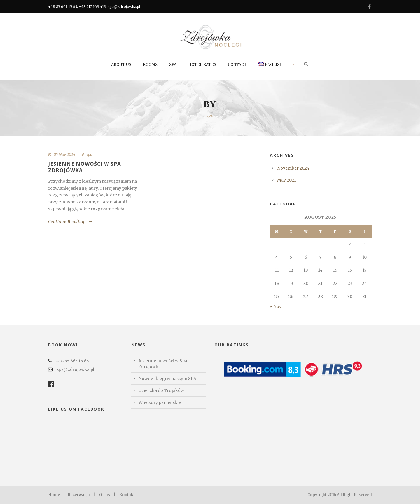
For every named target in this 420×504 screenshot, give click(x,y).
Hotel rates (202, 65)
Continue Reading (70, 222)
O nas (105, 495)
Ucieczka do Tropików (161, 390)
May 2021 (287, 180)
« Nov (276, 306)
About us (121, 65)
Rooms (150, 65)
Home (54, 495)
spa (89, 155)
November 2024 (293, 168)
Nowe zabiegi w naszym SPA (167, 379)
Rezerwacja (79, 495)
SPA (173, 65)
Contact (237, 65)
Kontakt (127, 495)
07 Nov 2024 (64, 155)
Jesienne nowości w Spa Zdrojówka (85, 167)
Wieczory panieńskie (160, 402)
